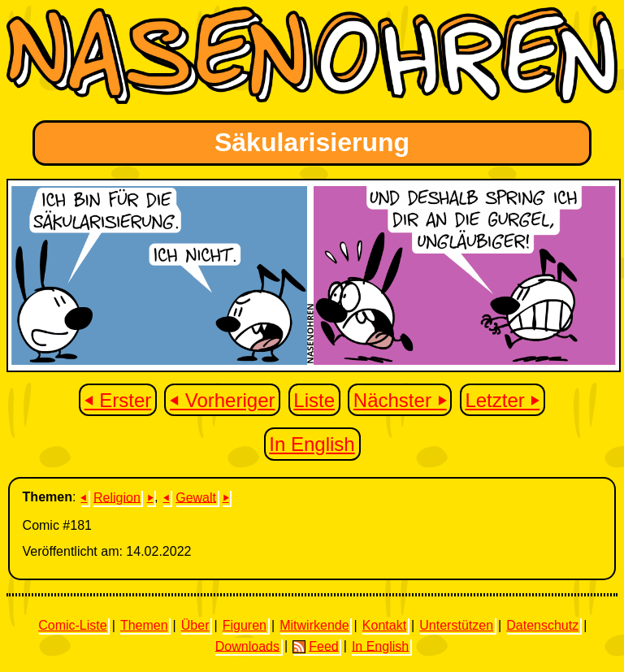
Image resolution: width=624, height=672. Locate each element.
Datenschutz (542, 625)
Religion (117, 497)
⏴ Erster (118, 400)
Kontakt (384, 625)
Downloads (247, 646)
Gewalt (196, 497)
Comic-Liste (72, 625)
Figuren (245, 625)
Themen (144, 625)
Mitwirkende (314, 625)
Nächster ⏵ (400, 400)
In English (312, 444)
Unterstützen (456, 625)
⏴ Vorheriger (222, 400)
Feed (315, 646)
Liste (314, 400)
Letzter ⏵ (502, 400)
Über (195, 625)
